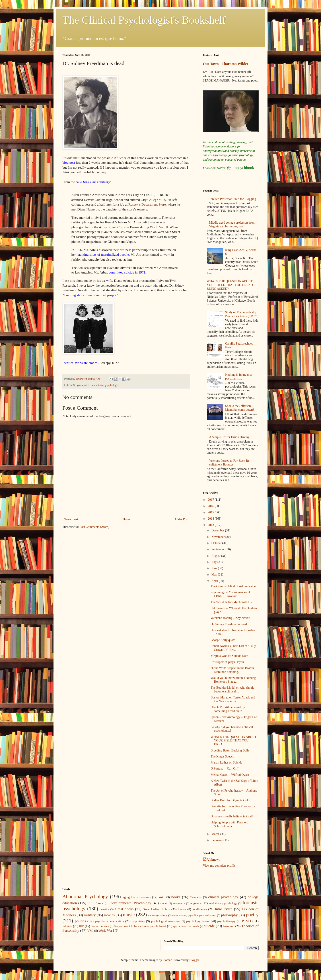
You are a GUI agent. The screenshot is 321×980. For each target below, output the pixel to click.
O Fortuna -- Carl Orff (225, 769)
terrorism (229, 926)
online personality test (204, 915)
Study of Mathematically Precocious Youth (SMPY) (242, 314)
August (216, 556)
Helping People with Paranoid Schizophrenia (229, 824)
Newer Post (71, 519)
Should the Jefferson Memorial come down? (240, 408)
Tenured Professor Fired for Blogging (233, 199)
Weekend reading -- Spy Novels (231, 618)
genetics (104, 909)
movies (109, 915)
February (217, 840)
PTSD (246, 921)
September (218, 549)
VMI (90, 931)
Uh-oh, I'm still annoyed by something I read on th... (228, 709)
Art (161, 897)
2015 (211, 512)
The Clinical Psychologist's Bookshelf (144, 20)
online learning (180, 915)
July (214, 562)
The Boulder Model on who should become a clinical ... (233, 690)
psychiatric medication (109, 921)
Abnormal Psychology (85, 897)
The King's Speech (222, 756)
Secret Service (100, 926)
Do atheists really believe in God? (232, 816)
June (215, 568)
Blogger (194, 960)
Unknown (214, 860)
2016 (211, 506)
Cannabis (196, 897)
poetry (252, 915)
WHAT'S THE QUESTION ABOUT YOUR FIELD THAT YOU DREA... (234, 741)
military (90, 915)
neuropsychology (158, 915)
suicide (210, 926)
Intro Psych (224, 909)
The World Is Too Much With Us (231, 602)
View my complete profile (219, 866)
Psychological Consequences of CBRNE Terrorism (230, 594)
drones (164, 903)
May (215, 575)
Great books (124, 909)
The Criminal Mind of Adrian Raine (233, 586)
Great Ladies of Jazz (156, 909)
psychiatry (138, 921)
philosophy (229, 915)
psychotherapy (226, 921)
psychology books (198, 921)
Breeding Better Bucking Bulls (230, 750)
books (176, 897)
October (217, 543)
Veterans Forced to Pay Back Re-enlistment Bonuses (230, 463)
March (216, 834)
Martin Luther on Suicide (226, 763)
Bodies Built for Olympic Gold (230, 800)
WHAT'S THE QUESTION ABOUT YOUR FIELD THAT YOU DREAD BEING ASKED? (230, 285)
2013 (211, 525)
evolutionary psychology (223, 903)
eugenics (196, 903)
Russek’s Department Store (147, 204)
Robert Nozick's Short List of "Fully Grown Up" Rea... (233, 648)
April (215, 581)
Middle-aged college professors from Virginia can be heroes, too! (232, 225)
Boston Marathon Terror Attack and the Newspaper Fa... (233, 699)
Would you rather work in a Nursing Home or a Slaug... (233, 680)
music (129, 915)
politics (80, 921)
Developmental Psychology (131, 903)
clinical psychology (223, 897)
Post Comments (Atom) (94, 527)
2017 (211, 500)
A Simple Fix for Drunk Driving (229, 437)
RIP (82, 926)
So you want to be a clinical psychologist (96, 385)
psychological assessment (166, 921)
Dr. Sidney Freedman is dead (229, 624)
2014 (211, 519)
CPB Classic (96, 903)
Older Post (182, 519)
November (218, 537)
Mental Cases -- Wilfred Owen (230, 775)
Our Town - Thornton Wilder (226, 64)
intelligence (200, 909)
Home (127, 519)
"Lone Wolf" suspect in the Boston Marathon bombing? (232, 670)
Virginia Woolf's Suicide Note (229, 656)
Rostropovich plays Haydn (227, 662)
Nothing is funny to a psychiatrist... (238, 377)
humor (182, 909)
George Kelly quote (223, 640)
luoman (167, 960)
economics (179, 903)
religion (67, 926)
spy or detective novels (186, 926)
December (218, 530)
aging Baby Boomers (137, 897)
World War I (106, 931)
